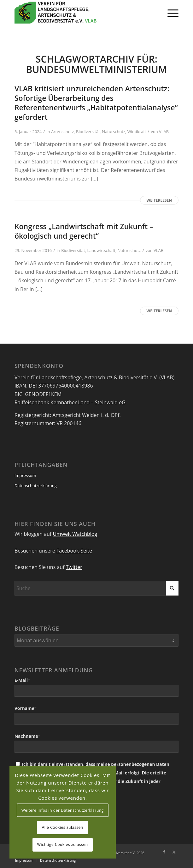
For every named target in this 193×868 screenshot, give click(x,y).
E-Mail (22, 680)
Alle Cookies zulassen (63, 827)
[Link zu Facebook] (164, 852)
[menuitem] (170, 13)
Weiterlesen (159, 200)
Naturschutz (114, 131)
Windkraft (137, 131)
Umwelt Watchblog (75, 534)
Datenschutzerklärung (36, 486)
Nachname (27, 736)
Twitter (74, 567)
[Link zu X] (174, 852)
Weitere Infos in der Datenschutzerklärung (63, 810)
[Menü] (170, 13)
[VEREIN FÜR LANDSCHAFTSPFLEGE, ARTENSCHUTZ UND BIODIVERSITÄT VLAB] (80, 13)
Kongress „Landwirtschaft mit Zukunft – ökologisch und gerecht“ (84, 231)
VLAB (164, 131)
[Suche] (96, 588)
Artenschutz (62, 131)
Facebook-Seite (74, 551)
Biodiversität (88, 131)
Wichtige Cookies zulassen (63, 844)
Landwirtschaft (101, 250)
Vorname (26, 708)
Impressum (25, 475)
